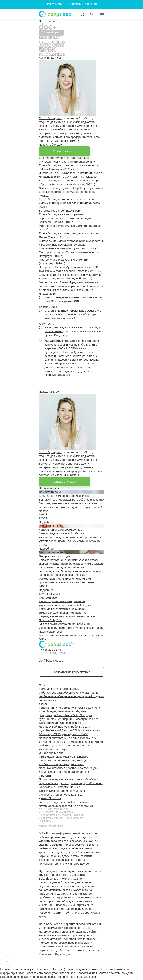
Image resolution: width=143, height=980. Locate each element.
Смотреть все (48, 597)
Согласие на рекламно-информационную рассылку (71, 787)
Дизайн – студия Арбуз (51, 826)
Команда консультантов (55, 689)
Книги (73, 162)
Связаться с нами (64, 151)
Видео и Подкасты (67, 158)
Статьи (44, 757)
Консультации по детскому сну (59, 708)
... (50, 392)
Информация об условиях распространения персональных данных (62, 794)
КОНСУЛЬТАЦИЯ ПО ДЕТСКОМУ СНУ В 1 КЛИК (71, 4)
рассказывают (90, 297)
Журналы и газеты (57, 162)
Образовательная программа (74, 806)
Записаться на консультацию (71, 672)
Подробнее (46, 522)
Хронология (47, 158)
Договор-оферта (79, 783)
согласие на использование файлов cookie (28, 977)
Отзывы (57, 692)
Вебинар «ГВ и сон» (59, 730)
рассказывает (54, 331)
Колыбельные (52, 772)
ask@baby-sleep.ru (51, 660)
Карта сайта (45, 821)
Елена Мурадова (50, 118)
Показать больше (50, 144)
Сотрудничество (59, 802)
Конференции (86, 162)
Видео (66, 772)
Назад (43, 392)
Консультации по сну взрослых (70, 738)
